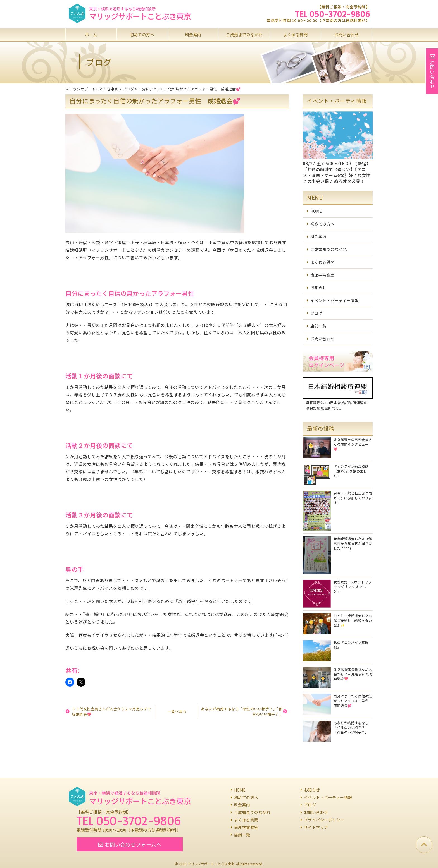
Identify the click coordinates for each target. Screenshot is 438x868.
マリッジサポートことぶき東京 (140, 16)
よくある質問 (295, 35)
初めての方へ (142, 35)
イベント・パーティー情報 (335, 300)
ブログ (316, 313)
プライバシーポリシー (324, 820)
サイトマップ (316, 827)
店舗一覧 (318, 326)
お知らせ (318, 287)
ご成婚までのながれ (244, 35)
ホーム (91, 35)
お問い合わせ (347, 35)
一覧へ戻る (177, 711)
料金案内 (193, 35)
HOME (316, 211)
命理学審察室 (322, 275)
